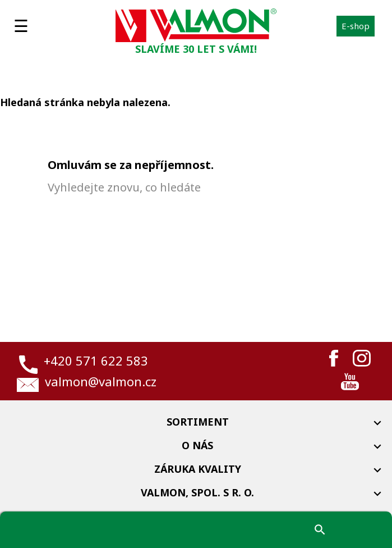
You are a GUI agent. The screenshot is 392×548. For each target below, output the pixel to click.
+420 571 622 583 (96, 360)
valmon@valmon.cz (101, 381)
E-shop (356, 26)
